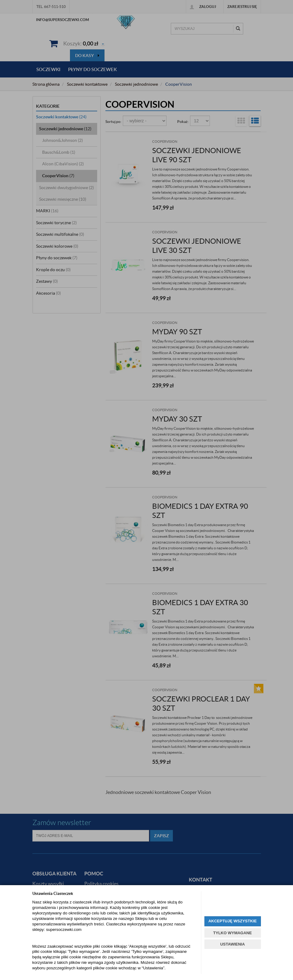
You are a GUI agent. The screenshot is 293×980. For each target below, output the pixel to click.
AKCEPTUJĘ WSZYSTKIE (233, 921)
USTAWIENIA (233, 944)
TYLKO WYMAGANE (233, 933)
